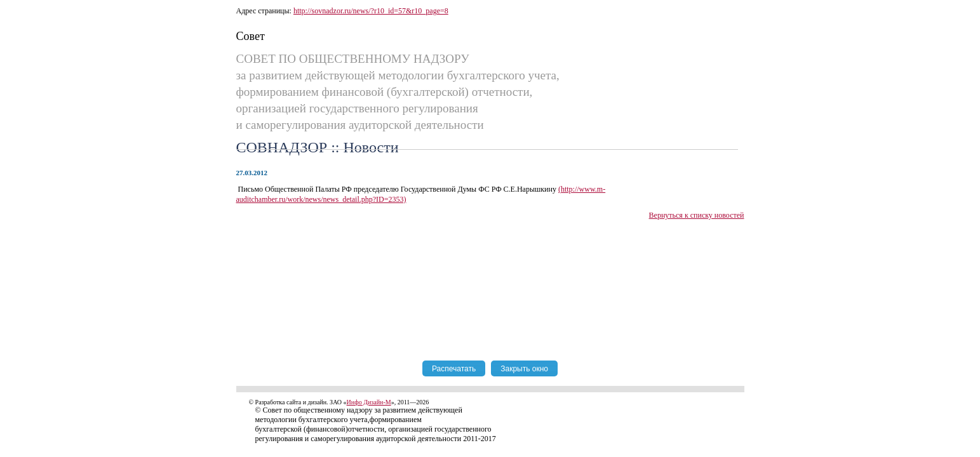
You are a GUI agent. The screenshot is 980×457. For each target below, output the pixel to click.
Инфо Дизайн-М (369, 402)
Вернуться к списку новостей (697, 215)
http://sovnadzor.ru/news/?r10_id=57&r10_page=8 (371, 11)
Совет (251, 36)
